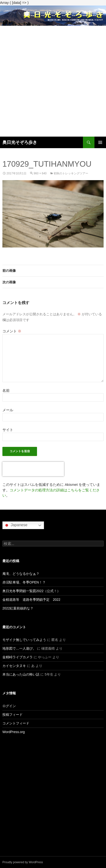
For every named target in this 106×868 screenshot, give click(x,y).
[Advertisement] (53, 81)
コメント (12, 331)
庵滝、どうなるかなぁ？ (21, 574)
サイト (8, 430)
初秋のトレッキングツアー (71, 173)
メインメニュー (100, 142)
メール (8, 410)
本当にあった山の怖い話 (21, 674)
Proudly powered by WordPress (23, 862)
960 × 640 (40, 173)
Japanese (16, 525)
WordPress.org (14, 732)
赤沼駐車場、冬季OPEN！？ (24, 582)
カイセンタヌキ (14, 666)
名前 (6, 390)
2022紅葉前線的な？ (18, 608)
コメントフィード (16, 723)
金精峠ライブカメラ (18, 657)
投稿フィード (12, 715)
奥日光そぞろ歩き (20, 142)
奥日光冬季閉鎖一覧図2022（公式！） (31, 591)
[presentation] (33, 469)
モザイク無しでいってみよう (24, 640)
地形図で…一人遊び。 (19, 648)
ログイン (9, 706)
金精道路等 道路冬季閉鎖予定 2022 (31, 600)
